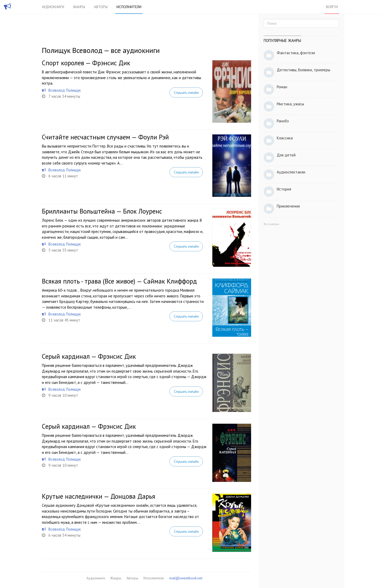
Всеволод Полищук (65, 90)
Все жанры (271, 224)
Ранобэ (283, 121)
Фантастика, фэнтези (296, 53)
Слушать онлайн (186, 92)
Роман (282, 87)
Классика (285, 138)
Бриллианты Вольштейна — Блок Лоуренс (102, 211)
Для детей (286, 155)
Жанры (79, 7)
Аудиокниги (53, 7)
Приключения (288, 206)
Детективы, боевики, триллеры (303, 70)
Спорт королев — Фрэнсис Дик (86, 63)
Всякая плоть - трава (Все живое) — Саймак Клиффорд (119, 281)
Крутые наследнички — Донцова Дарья (99, 496)
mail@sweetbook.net (186, 578)
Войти (332, 7)
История (284, 189)
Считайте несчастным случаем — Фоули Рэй (105, 137)
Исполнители (129, 7)
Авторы (101, 7)
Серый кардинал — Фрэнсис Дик (89, 356)
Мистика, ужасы (290, 104)
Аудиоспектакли (291, 172)
